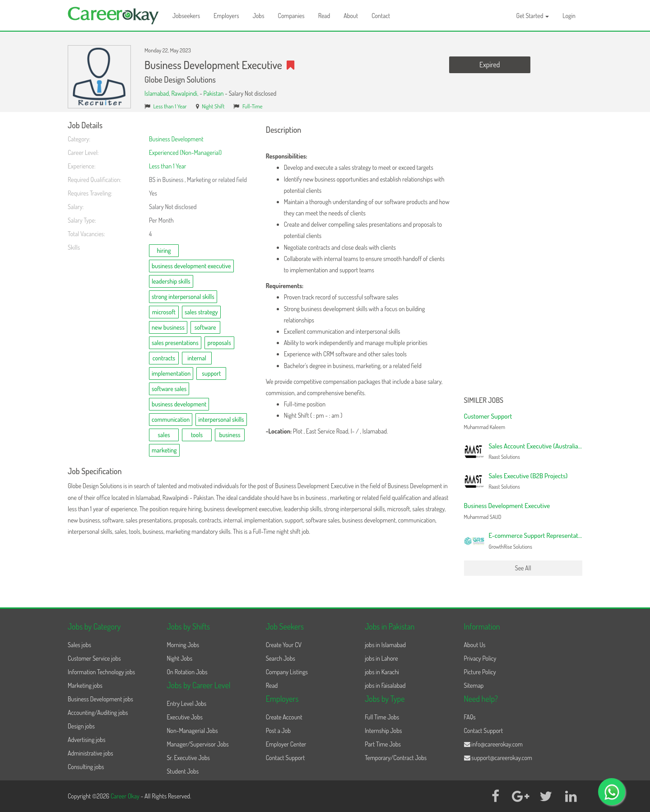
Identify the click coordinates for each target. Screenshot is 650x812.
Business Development (176, 139)
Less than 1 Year (170, 106)
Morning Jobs (183, 645)
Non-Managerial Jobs (192, 730)
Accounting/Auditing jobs (98, 712)
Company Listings (287, 672)
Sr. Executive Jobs (188, 758)
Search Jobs (281, 658)
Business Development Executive (507, 506)
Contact (381, 16)
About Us (475, 645)
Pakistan (214, 93)
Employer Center (286, 744)
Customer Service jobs (94, 658)
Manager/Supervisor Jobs (197, 744)
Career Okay (126, 796)
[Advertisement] (523, 257)
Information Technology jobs (101, 672)
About (351, 16)
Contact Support (286, 758)
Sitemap (474, 685)
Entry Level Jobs (186, 703)
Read (324, 16)
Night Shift (213, 106)
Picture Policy (480, 672)
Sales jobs (79, 645)
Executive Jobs (184, 717)
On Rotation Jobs (187, 672)
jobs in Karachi (382, 672)
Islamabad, (158, 93)
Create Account (284, 717)
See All (523, 568)
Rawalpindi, (185, 93)
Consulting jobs (86, 767)
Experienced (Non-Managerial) (185, 152)
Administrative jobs (91, 753)
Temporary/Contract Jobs (396, 758)
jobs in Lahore (381, 658)
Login (569, 16)
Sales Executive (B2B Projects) (528, 476)
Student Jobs (183, 771)
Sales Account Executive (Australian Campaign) (550, 446)
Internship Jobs (383, 730)
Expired (490, 65)
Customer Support (488, 416)
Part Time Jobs (383, 744)
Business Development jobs (100, 699)
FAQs (470, 717)
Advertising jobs (87, 740)
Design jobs (81, 726)
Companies (291, 16)
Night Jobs (179, 658)
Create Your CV (284, 645)
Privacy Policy (480, 658)
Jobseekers (186, 16)
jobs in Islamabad (385, 645)
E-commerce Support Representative (537, 535)
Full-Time (253, 106)
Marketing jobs (85, 685)
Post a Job (278, 730)
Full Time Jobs (382, 717)
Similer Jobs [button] (484, 401)
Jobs (259, 16)
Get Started (533, 16)
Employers (226, 16)
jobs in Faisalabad (385, 685)
